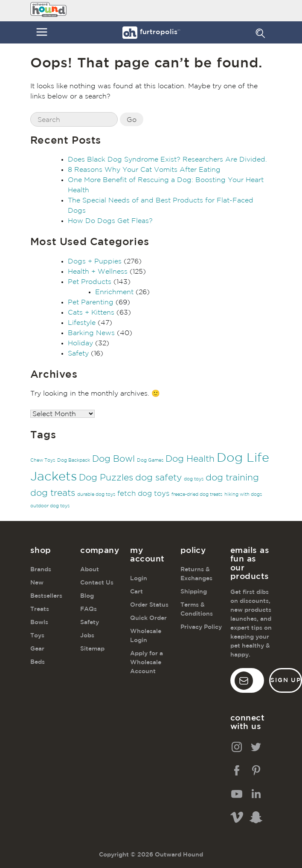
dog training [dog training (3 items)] (232, 478)
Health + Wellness (98, 272)
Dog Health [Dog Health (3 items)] (190, 459)
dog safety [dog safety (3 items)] (158, 478)
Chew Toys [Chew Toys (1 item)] (43, 460)
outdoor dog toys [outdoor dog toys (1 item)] (50, 506)
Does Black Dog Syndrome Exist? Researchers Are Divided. (167, 160)
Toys (37, 636)
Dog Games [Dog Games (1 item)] (150, 460)
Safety (78, 354)
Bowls (39, 622)
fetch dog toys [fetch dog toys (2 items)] (143, 494)
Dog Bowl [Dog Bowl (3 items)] (113, 459)
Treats (40, 609)
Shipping (194, 592)
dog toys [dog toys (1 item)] (194, 479)
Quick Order (148, 618)
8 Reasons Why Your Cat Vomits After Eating (144, 170)
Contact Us (97, 583)
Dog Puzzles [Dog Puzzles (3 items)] (106, 478)
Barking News (91, 333)
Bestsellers (46, 596)
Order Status (149, 605)
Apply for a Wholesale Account (147, 663)
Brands (41, 570)
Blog (87, 596)
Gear (37, 649)
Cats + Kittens (91, 313)
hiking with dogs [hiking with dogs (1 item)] (243, 495)
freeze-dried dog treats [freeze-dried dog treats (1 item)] (197, 495)
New (37, 583)
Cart (136, 592)
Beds (38, 662)
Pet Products (90, 282)
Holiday (80, 343)
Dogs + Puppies (95, 262)
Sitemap (92, 649)
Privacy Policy (201, 627)
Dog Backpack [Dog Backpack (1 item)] (74, 460)
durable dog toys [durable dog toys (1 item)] (96, 495)
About (90, 570)
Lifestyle (82, 323)
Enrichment (114, 292)
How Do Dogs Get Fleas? (110, 221)
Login (139, 579)
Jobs (87, 636)
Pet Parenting (91, 302)
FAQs (89, 609)
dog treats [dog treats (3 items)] (53, 493)
